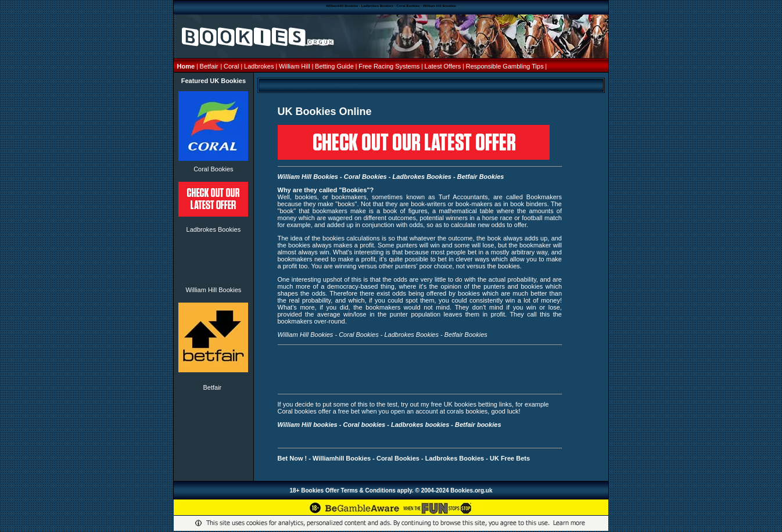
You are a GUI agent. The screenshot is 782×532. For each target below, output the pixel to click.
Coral (231, 66)
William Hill (295, 66)
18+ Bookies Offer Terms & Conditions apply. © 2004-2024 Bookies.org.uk (391, 490)
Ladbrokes (259, 66)
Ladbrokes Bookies (214, 229)
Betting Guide (335, 66)
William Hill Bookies (213, 290)
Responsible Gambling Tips (505, 66)
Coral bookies (364, 425)
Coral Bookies (213, 169)
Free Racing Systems (389, 66)
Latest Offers (444, 66)
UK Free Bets (510, 458)
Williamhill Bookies (342, 458)
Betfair (209, 66)
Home (187, 66)
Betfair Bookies (481, 177)
